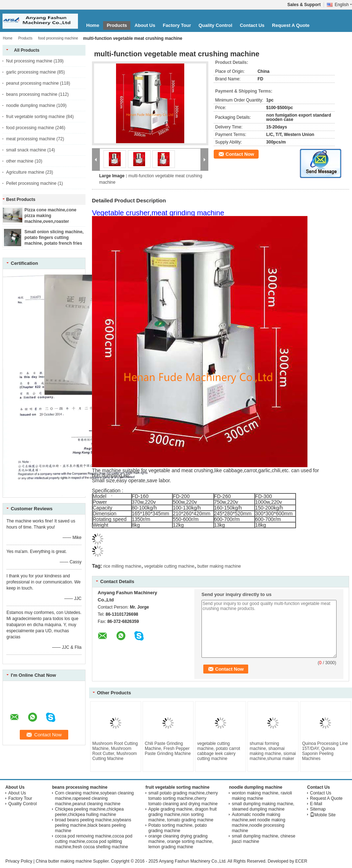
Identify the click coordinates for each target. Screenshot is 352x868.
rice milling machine (122, 566)
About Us (145, 25)
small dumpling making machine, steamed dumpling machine (263, 806)
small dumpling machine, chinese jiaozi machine (263, 839)
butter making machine (219, 566)
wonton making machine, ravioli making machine (262, 796)
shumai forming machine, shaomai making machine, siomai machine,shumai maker (273, 751)
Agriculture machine (25, 172)
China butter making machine (64, 861)
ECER (301, 861)
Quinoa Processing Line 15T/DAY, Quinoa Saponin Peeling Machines (325, 751)
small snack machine (26, 150)
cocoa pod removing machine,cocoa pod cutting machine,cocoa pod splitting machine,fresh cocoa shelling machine (94, 841)
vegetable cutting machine (169, 566)
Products (117, 25)
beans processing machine (32, 94)
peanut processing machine (33, 83)
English (343, 5)
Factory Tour (177, 25)
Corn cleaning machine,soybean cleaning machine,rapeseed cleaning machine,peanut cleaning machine (94, 798)
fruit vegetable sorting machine (35, 117)
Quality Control (216, 25)
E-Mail (316, 804)
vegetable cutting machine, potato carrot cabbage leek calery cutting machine (219, 751)
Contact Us (252, 25)
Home (93, 25)
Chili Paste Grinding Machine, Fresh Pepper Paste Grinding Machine (168, 749)
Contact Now (240, 154)
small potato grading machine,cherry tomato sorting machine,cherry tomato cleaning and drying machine (183, 798)
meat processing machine (31, 139)
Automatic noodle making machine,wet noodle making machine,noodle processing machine (258, 823)
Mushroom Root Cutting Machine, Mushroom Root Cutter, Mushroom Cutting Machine (115, 751)
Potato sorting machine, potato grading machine (178, 828)
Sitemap (318, 809)
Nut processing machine (29, 61)
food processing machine (58, 38)
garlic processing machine (31, 72)
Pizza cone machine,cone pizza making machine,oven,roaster (50, 216)
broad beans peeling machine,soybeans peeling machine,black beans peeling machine (93, 825)
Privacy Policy (19, 861)
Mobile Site (323, 815)
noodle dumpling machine (31, 105)
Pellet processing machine (31, 183)
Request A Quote (291, 25)
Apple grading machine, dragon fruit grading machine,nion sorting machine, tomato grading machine (182, 815)
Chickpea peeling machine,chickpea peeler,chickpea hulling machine (89, 812)
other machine (20, 161)
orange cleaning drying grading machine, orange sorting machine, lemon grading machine (181, 841)
